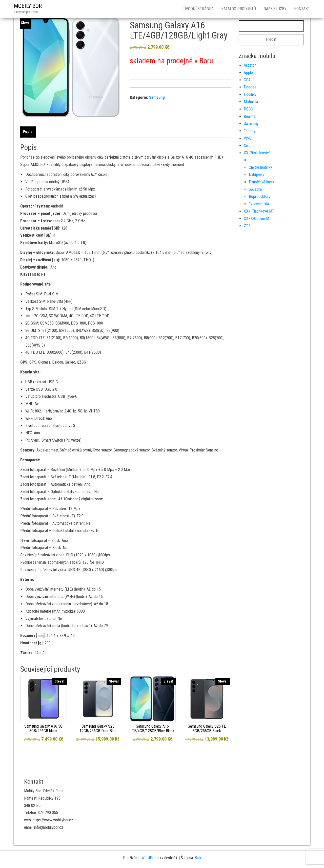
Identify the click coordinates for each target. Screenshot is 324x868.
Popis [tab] (28, 132)
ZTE (247, 226)
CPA (247, 80)
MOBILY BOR (28, 6)
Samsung (157, 97)
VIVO (248, 138)
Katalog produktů (239, 9)
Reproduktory (260, 196)
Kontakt (302, 9)
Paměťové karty (261, 182)
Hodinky (250, 94)
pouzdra (255, 189)
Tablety (250, 131)
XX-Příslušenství (257, 153)
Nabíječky (257, 175)
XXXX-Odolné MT (258, 219)
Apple (248, 73)
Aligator (250, 65)
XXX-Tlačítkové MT (259, 211)
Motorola (251, 102)
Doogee (250, 87)
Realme (250, 116)
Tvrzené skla (259, 204)
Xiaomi (249, 146)
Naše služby (275, 9)
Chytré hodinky (260, 167)
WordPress (150, 858)
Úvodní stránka (199, 9)
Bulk (198, 858)
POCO (248, 109)
